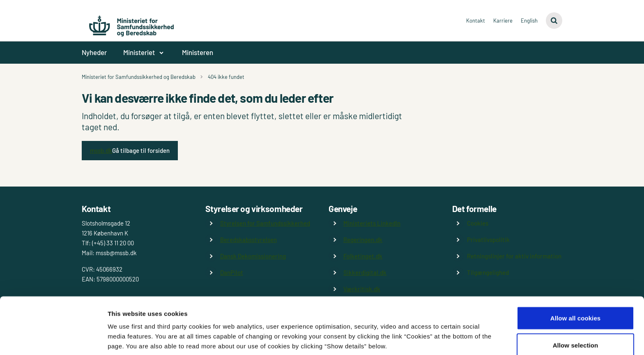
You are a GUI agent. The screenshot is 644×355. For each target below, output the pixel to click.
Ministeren (198, 52)
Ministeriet (139, 52)
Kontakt (476, 21)
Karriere (503, 21)
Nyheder (94, 52)
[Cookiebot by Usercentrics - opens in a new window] (53, 339)
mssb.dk (101, 151)
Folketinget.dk (363, 256)
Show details (431, 334)
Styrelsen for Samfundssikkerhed (265, 223)
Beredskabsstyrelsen (248, 240)
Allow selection (576, 306)
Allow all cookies (576, 279)
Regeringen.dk (363, 240)
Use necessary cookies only (576, 333)
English (529, 21)
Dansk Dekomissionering (253, 256)
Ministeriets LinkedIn (372, 223)
